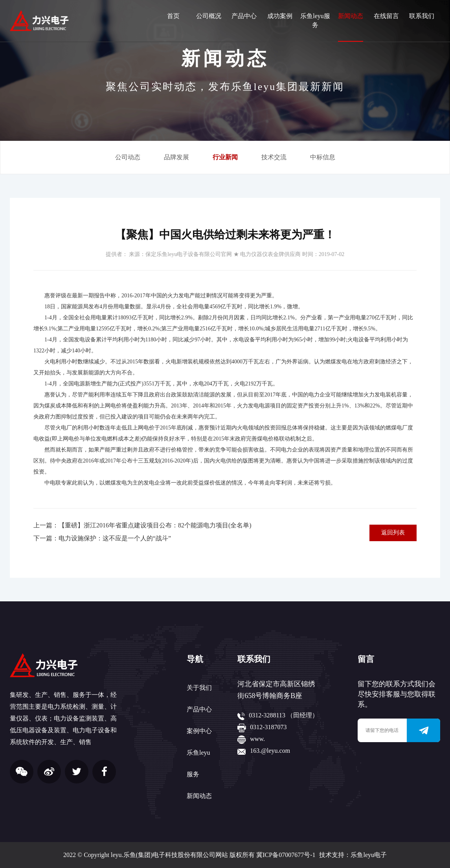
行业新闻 (225, 157)
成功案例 (280, 16)
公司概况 (209, 16)
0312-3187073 (268, 727)
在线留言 (386, 16)
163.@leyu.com (270, 751)
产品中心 (244, 16)
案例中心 (199, 731)
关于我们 (199, 688)
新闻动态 (351, 16)
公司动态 (128, 157)
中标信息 (323, 157)
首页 (173, 16)
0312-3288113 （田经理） (284, 715)
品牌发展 (176, 157)
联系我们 (422, 16)
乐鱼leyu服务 (315, 20)
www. (257, 739)
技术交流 (274, 157)
